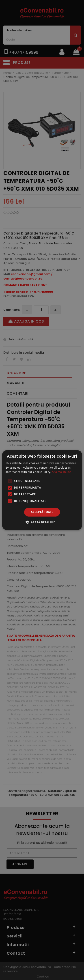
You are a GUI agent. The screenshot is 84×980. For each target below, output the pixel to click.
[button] (42, 522)
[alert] (42, 490)
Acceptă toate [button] (42, 512)
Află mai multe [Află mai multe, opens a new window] (61, 472)
